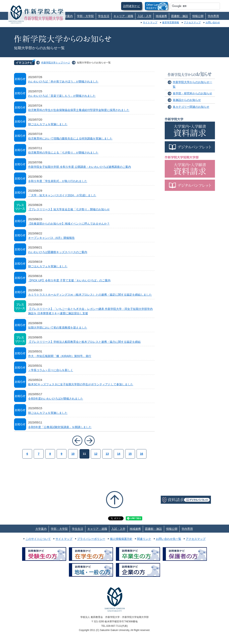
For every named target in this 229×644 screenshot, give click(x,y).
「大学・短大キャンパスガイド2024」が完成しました (62, 195)
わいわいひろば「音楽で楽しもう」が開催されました (62, 96)
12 (96, 454)
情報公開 (198, 16)
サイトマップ (150, 22)
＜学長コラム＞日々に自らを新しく (51, 370)
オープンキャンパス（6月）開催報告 (51, 238)
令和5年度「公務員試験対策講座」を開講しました (60, 427)
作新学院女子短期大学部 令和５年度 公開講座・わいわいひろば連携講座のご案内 (80, 167)
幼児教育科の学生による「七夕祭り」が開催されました (63, 153)
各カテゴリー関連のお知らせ (191, 107)
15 (130, 454)
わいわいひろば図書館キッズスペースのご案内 (58, 252)
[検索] (191, 6)
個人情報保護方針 (121, 539)
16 (142, 454)
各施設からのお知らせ (187, 100)
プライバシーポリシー (91, 539)
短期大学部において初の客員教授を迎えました (58, 328)
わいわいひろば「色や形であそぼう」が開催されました (63, 81)
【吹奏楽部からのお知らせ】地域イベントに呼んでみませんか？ (69, 224)
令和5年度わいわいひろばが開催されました (56, 399)
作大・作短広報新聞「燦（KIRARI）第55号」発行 (60, 356)
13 (107, 454)
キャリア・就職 (123, 16)
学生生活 (104, 16)
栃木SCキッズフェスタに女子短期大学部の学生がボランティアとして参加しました (81, 384)
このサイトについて (38, 539)
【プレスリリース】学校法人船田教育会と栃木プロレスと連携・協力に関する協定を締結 (84, 342)
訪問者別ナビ (132, 6)
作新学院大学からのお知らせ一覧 (192, 84)
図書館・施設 (180, 16)
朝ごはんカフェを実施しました (48, 124)
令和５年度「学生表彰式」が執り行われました (58, 181)
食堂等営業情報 (171, 22)
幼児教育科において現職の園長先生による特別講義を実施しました (70, 138)
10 (73, 454)
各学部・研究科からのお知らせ (192, 93)
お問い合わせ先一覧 (169, 539)
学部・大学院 (85, 16)
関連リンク (144, 539)
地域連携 (161, 16)
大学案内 (67, 16)
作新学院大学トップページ (56, 63)
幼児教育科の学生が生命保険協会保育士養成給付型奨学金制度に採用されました (79, 110)
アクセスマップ (192, 22)
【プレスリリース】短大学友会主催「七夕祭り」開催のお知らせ (69, 209)
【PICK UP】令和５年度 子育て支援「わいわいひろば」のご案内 (69, 280)
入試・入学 (144, 16)
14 (119, 454)
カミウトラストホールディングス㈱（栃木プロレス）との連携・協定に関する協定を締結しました (90, 295)
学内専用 (213, 16)
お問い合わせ (213, 22)
